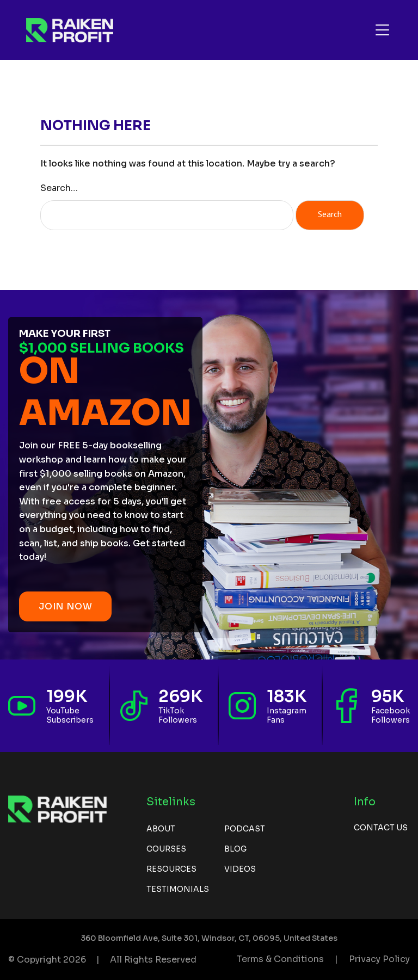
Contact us (381, 828)
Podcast (245, 829)
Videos (240, 869)
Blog (235, 849)
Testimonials (178, 889)
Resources (171, 869)
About (161, 829)
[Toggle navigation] (382, 30)
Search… (59, 188)
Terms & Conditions (280, 959)
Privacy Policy (379, 959)
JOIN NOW (65, 606)
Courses (166, 849)
